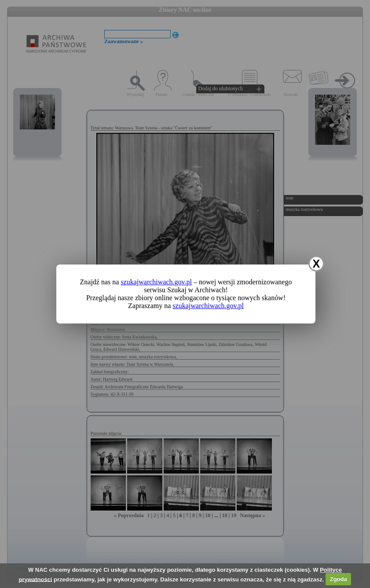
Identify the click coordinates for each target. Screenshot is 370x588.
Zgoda (339, 579)
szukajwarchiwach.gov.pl (156, 282)
